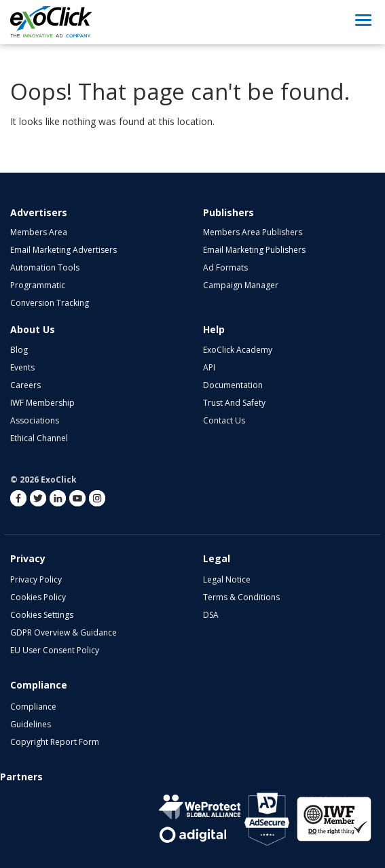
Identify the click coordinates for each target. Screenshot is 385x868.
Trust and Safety (234, 403)
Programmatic (38, 285)
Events (22, 367)
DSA (211, 615)
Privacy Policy (36, 579)
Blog (19, 350)
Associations (35, 420)
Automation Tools (45, 267)
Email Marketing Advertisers (63, 250)
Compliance (33, 707)
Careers (25, 385)
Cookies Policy (38, 597)
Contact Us (224, 420)
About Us (33, 329)
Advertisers (39, 212)
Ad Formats (225, 267)
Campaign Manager (241, 285)
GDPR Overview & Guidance (63, 632)
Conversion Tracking (50, 303)
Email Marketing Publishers (254, 250)
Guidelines (31, 724)
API (209, 367)
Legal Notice (227, 579)
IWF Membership (42, 403)
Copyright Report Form (55, 742)
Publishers (228, 212)
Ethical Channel (39, 438)
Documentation (233, 385)
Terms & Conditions (241, 597)
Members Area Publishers (253, 232)
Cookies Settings (42, 615)
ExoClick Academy (238, 350)
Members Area (39, 232)
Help (214, 329)
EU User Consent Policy (55, 650)
